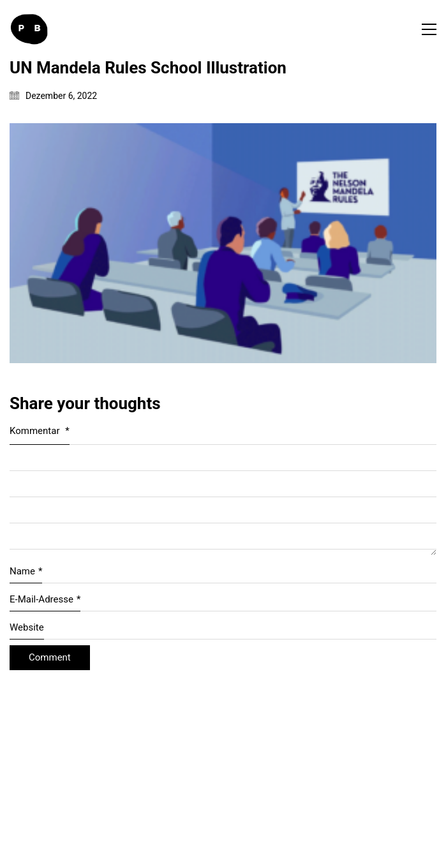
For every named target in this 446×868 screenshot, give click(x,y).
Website (27, 627)
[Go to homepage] (29, 29)
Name (26, 572)
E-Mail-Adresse (45, 600)
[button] (429, 29)
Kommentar (40, 431)
